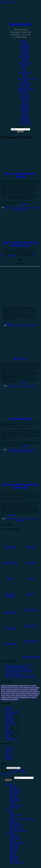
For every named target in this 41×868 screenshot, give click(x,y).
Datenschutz (10, 748)
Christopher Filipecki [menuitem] (17, 843)
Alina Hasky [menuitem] (14, 837)
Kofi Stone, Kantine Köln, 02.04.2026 (19, 669)
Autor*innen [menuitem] (10, 833)
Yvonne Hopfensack (25, 123)
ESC (21, 690)
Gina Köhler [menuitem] (14, 847)
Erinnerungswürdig (25, 63)
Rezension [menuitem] (13, 786)
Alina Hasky (25, 96)
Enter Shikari (16, 690)
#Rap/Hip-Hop (25, 82)
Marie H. (25, 116)
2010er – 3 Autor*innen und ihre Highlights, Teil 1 (20, 244)
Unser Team (25, 94)
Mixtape (8, 727)
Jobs (7, 753)
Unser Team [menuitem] (14, 835)
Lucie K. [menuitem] (13, 853)
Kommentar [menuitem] (14, 802)
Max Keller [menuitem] (14, 858)
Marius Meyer (25, 118)
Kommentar (25, 59)
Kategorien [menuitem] (9, 784)
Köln (10, 694)
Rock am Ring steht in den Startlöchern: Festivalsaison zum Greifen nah (19, 666)
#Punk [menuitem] (12, 821)
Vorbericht (25, 45)
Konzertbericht (25, 47)
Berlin (29, 686)
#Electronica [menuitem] (14, 827)
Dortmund (37, 688)
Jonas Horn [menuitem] (14, 849)
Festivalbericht (25, 49)
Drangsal (3, 690)
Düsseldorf (9, 690)
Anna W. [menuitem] (13, 841)
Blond (8, 688)
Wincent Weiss (5, 700)
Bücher (8, 710)
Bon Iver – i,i (21, 358)
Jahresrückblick (25, 57)
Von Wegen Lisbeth (24, 698)
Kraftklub (6, 694)
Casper (17, 688)
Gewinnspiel (25, 55)
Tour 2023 (10, 698)
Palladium (30, 696)
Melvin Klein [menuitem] (14, 860)
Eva (7, 518)
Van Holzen (16, 698)
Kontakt (8, 757)
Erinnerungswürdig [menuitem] (16, 805)
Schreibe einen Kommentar (22, 451)
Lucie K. (25, 114)
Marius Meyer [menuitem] (15, 857)
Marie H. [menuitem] (13, 855)
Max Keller (25, 120)
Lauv (13, 694)
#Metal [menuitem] (12, 817)
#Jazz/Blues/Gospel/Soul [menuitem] (18, 831)
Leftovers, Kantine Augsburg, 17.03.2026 (20, 675)
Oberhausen (19, 696)
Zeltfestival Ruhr (14, 700)
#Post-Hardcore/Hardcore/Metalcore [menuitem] (22, 819)
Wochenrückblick (11, 739)
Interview (25, 53)
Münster (13, 696)
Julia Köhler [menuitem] (14, 851)
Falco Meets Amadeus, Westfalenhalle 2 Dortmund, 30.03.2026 (19, 672)
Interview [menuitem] (13, 796)
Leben (7, 725)
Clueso (21, 688)
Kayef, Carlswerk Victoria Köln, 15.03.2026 (21, 677)
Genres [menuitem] (8, 809)
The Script (4, 698)
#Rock (25, 69)
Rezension (25, 43)
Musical (3, 696)
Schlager (36, 696)
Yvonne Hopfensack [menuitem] (17, 862)
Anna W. (25, 100)
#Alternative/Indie (25, 72)
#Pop (25, 70)
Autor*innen (23, 92)
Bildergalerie (25, 65)
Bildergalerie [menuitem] (14, 807)
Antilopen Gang (23, 686)
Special (25, 61)
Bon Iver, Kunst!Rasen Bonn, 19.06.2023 (20, 175)
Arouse (23, 772)
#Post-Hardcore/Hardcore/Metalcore (28, 77)
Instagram (35, 692)
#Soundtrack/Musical (25, 88)
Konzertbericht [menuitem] (15, 790)
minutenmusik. (20, 24)
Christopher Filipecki (25, 103)
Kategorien (23, 41)
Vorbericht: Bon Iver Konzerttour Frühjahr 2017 (20, 486)
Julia (35, 253)
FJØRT (19, 692)
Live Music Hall (35, 694)
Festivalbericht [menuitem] (15, 792)
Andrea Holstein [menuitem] (15, 839)
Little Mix (28, 694)
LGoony (23, 694)
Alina (3, 255)
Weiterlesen (24, 204)
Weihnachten (33, 698)
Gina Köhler (25, 108)
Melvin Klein (25, 121)
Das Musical (26, 688)
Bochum (12, 688)
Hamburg (24, 692)
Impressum (9, 752)
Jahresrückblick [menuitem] (15, 800)
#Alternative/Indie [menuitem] (16, 815)
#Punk (25, 80)
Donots (32, 688)
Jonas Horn (25, 110)
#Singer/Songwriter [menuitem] (16, 825)
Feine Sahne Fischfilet (11, 692)
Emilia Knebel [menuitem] (15, 845)
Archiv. (3, 768)
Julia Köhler (25, 112)
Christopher (12, 255)
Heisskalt (30, 692)
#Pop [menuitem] (11, 813)
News (3, 414)
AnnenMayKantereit (13, 686)
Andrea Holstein (25, 98)
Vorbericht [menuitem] (13, 788)
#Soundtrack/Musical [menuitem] (17, 829)
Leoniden (18, 694)
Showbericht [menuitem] (14, 794)
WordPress (13, 772)
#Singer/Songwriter (25, 84)
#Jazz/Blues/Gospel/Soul (26, 90)
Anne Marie (4, 686)
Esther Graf (26, 690)
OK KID (25, 696)
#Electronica (25, 86)
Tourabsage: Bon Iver (20, 419)
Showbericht (25, 51)
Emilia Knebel (25, 106)
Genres (23, 67)
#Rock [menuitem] (12, 811)
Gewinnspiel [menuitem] (14, 798)
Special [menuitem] (12, 804)
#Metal (25, 74)
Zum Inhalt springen (8, 2)
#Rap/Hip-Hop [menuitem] (15, 823)
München (8, 696)
